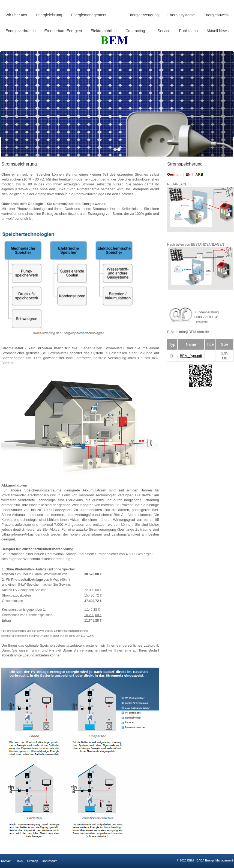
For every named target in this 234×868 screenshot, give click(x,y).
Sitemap (32, 861)
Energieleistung (49, 15)
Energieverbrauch (21, 31)
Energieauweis (216, 15)
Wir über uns (16, 15)
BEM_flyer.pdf (191, 356)
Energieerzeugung (143, 15)
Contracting (135, 31)
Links (19, 861)
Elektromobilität (104, 31)
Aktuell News (217, 31)
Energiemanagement (89, 15)
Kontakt (6, 861)
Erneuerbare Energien (63, 31)
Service (164, 31)
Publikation (189, 31)
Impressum (50, 861)
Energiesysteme (181, 15)
